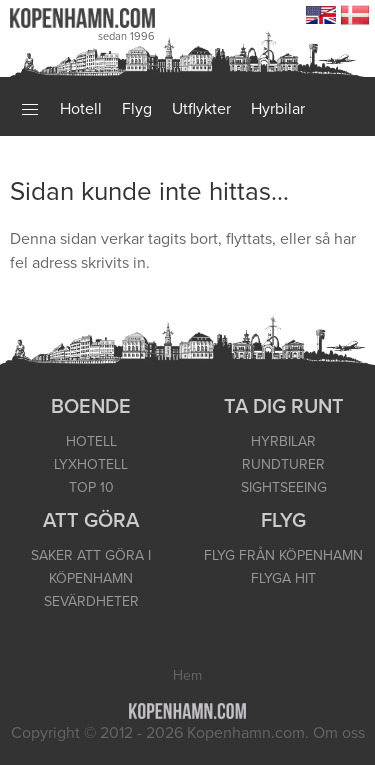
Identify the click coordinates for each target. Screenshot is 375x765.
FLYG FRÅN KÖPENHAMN (283, 555)
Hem (187, 675)
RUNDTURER (283, 464)
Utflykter (201, 109)
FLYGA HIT (283, 578)
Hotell (81, 109)
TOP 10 (91, 487)
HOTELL (91, 441)
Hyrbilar (278, 109)
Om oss (339, 733)
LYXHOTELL (91, 464)
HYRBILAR (283, 441)
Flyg (137, 109)
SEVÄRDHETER (91, 601)
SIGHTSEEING (284, 487)
